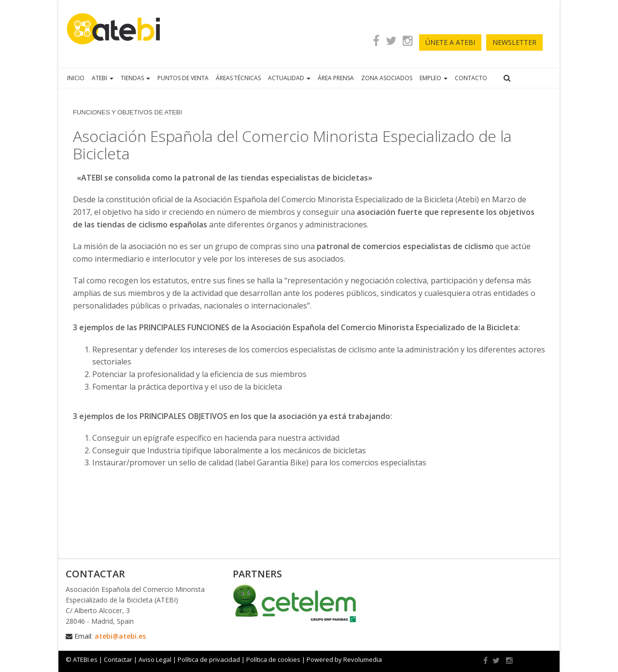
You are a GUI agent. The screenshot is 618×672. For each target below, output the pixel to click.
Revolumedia (363, 659)
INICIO (76, 78)
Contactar (118, 659)
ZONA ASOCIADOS (387, 78)
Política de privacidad (209, 659)
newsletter (514, 42)
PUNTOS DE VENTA (183, 78)
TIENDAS (135, 78)
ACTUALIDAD (289, 78)
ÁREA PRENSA (336, 78)
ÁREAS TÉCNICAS (238, 78)
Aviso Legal (155, 659)
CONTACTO (471, 78)
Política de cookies (273, 659)
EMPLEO (434, 78)
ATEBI (103, 78)
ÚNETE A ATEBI (450, 42)
